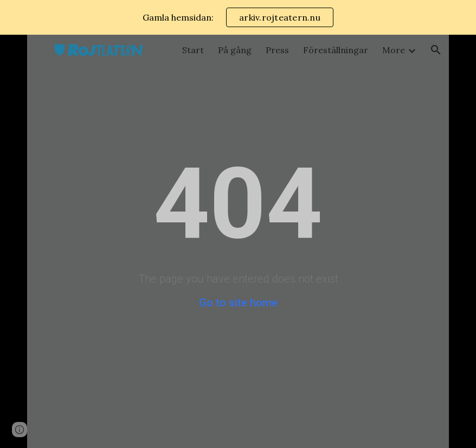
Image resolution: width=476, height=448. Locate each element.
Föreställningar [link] (336, 50)
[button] (436, 50)
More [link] (394, 50)
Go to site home (238, 303)
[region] (238, 17)
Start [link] (193, 50)
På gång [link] (235, 50)
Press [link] (277, 50)
